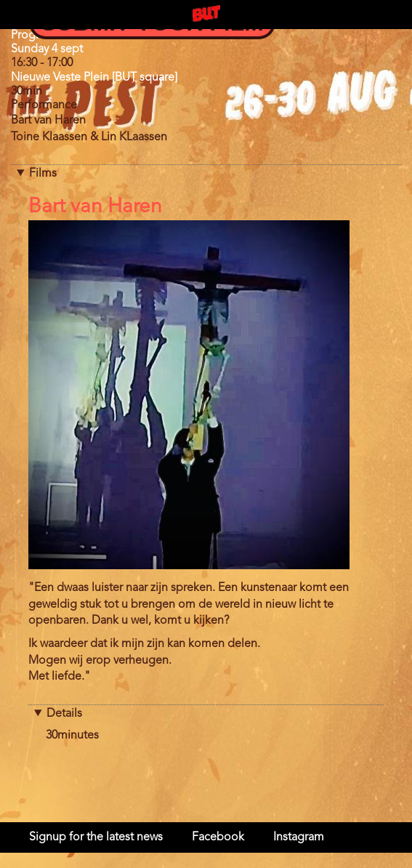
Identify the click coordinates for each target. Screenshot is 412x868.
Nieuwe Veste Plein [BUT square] (94, 78)
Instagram (299, 837)
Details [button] (64, 714)
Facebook (218, 837)
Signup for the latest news (96, 837)
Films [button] (43, 174)
